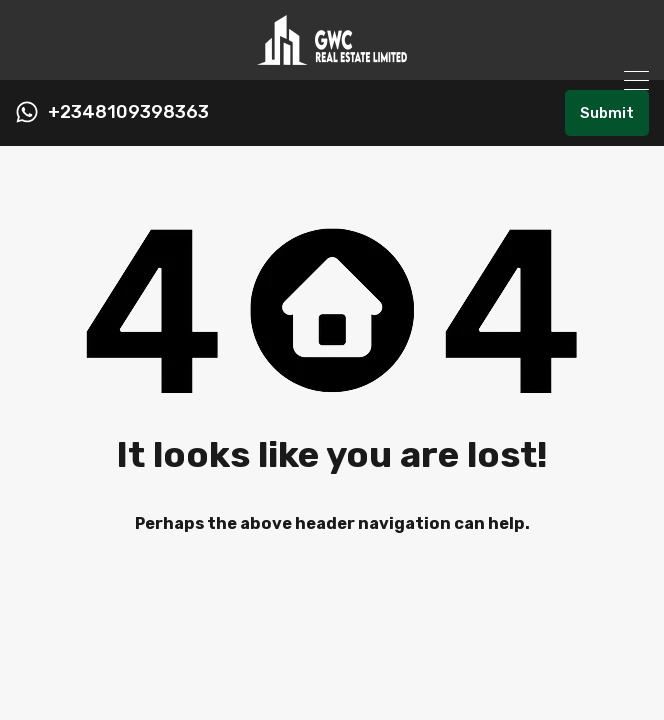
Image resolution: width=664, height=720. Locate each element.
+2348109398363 (128, 112)
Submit (607, 113)
